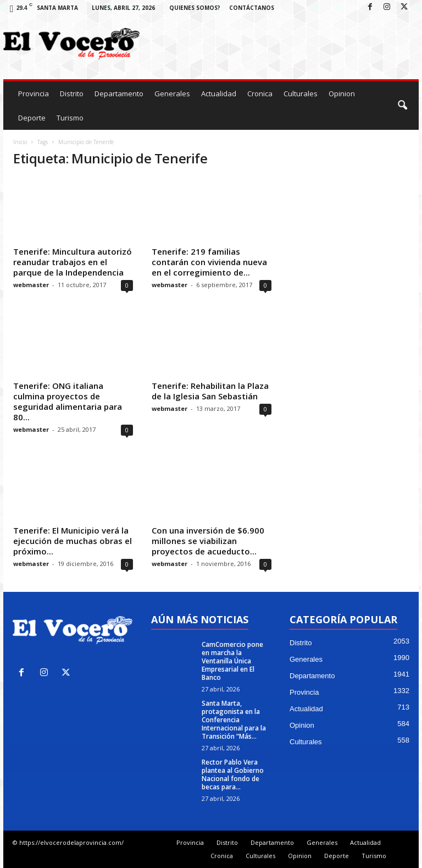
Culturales (301, 94)
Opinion (342, 94)
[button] (402, 106)
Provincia (34, 94)
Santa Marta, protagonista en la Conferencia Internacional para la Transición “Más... (234, 720)
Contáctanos (252, 8)
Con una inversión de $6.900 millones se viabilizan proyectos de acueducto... (208, 541)
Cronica (260, 94)
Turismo (70, 118)
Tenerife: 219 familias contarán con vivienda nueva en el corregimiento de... (209, 262)
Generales (172, 94)
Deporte (32, 118)
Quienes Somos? (195, 8)
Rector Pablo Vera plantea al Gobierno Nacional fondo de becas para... (233, 774)
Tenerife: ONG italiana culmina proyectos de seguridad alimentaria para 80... (68, 401)
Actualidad (219, 94)
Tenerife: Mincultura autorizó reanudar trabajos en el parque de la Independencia (73, 262)
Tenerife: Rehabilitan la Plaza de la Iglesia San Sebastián (210, 391)
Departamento (119, 94)
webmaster (31, 285)
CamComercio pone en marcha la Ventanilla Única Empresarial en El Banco (232, 661)
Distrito (72, 94)
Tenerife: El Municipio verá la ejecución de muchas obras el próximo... (73, 541)
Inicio (20, 142)
